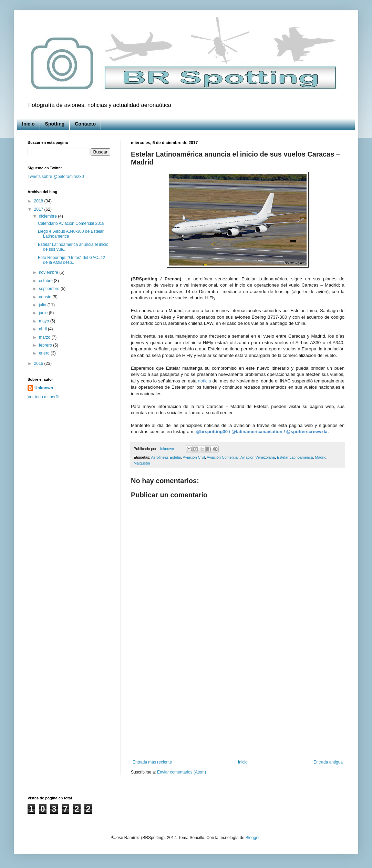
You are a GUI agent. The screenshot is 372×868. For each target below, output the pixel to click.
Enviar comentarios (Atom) (182, 772)
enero (45, 353)
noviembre (49, 272)
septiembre (50, 289)
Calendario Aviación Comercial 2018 (71, 223)
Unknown (44, 388)
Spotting (55, 124)
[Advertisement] (238, 703)
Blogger (253, 838)
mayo (45, 321)
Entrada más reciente (152, 762)
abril (43, 329)
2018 (39, 201)
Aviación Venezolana (258, 457)
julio (43, 305)
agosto (46, 297)
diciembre (48, 216)
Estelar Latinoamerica (295, 457)
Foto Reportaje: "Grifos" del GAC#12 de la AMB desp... (71, 260)
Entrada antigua (328, 762)
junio (44, 313)
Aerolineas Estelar (166, 457)
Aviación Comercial (223, 457)
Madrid (321, 457)
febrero (46, 345)
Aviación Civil (194, 457)
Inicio (28, 124)
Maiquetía (142, 463)
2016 (39, 363)
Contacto (85, 124)
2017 (39, 209)
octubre (46, 281)
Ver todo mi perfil (43, 397)
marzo (45, 337)
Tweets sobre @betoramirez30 (56, 177)
